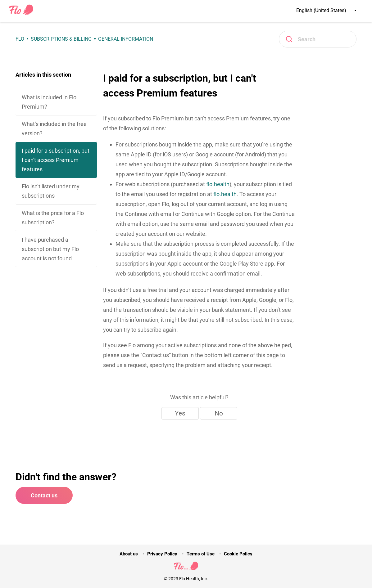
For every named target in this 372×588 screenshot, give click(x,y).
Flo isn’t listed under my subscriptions (51, 191)
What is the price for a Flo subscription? (53, 218)
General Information (126, 39)
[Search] (318, 39)
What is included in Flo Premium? (49, 102)
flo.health (218, 184)
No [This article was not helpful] (219, 413)
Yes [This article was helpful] (180, 413)
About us (129, 554)
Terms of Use (200, 554)
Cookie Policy (238, 554)
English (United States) (326, 10)
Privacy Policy (162, 554)
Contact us (44, 495)
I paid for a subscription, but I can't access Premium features (56, 160)
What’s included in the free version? (54, 129)
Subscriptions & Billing (61, 39)
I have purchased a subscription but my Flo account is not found (50, 249)
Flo (20, 39)
